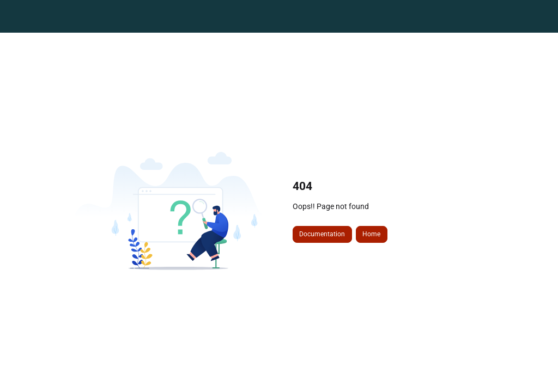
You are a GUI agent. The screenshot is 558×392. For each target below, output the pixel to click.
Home (371, 234)
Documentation (322, 234)
